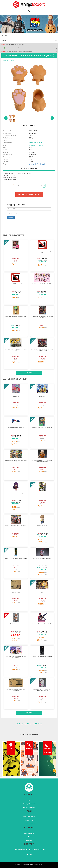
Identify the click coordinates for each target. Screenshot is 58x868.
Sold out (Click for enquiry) (29, 194)
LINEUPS (4, 41)
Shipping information (29, 804)
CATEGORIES (5, 36)
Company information (29, 824)
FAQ (29, 800)
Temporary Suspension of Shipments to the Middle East (17, 51)
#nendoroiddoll (41, 164)
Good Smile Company (36, 143)
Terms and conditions (29, 817)
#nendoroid (33, 164)
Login (29, 837)
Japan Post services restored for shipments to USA (15, 48)
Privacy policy (29, 820)
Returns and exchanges (29, 807)
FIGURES (5, 61)
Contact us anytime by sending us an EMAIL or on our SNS (29, 850)
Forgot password (29, 833)
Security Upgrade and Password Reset (13, 45)
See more (29, 373)
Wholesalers (29, 840)
